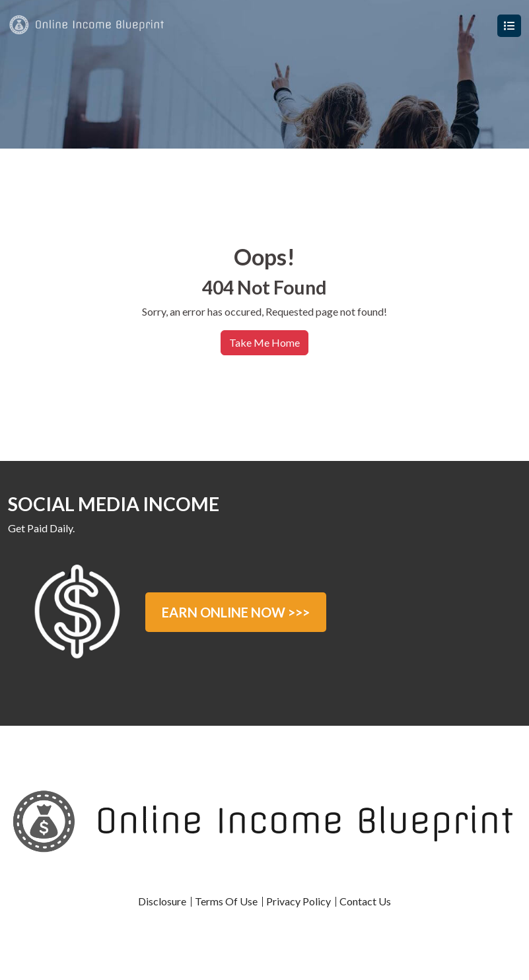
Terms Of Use (226, 901)
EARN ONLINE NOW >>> (236, 612)
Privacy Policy (299, 901)
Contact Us (365, 901)
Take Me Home (264, 342)
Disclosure (162, 901)
